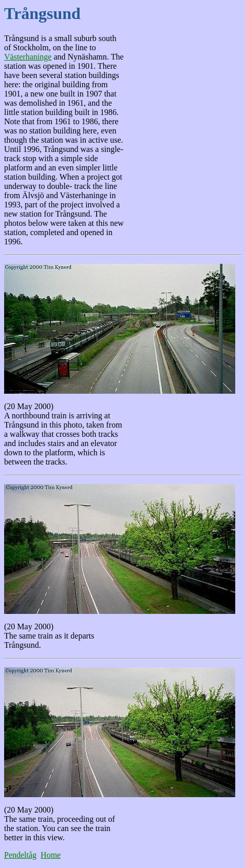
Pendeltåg (20, 855)
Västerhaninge (28, 57)
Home (51, 855)
